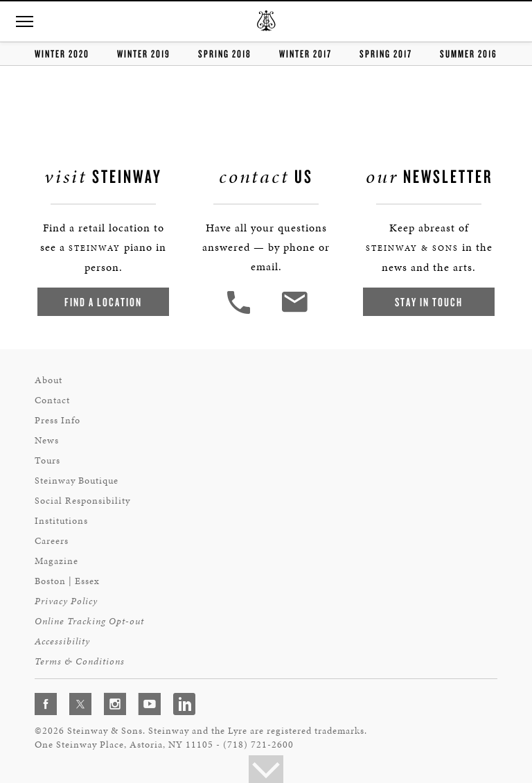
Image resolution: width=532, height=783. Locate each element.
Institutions (61, 521)
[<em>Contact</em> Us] (294, 312)
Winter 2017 (305, 54)
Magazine (56, 561)
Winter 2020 (62, 54)
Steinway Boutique (77, 481)
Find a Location (103, 302)
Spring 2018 (225, 54)
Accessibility (62, 641)
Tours (47, 460)
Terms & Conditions (80, 661)
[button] (24, 22)
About (48, 380)
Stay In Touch (429, 302)
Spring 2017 (386, 54)
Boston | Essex (67, 581)
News (47, 440)
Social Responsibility (82, 501)
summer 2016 (469, 54)
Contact (52, 400)
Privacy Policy (66, 601)
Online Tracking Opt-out (89, 621)
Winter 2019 (144, 54)
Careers (52, 541)
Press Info (57, 420)
